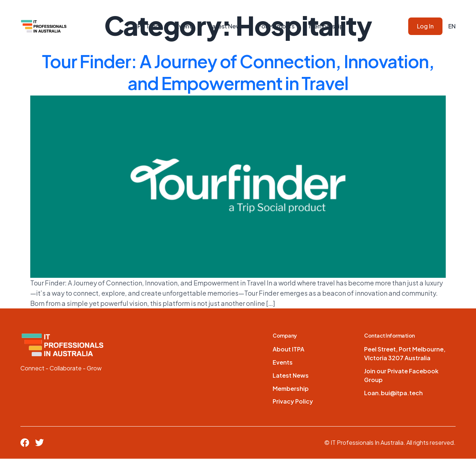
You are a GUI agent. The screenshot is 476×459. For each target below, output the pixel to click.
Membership (326, 26)
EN (452, 26)
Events (185, 26)
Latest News (226, 26)
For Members (276, 26)
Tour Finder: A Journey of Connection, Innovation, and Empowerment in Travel (238, 72)
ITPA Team (147, 26)
